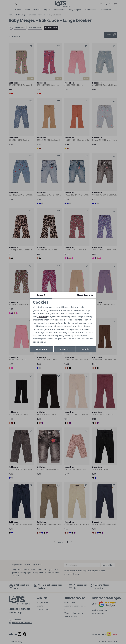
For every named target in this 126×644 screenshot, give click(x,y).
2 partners (42, 317)
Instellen (86, 349)
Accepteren (42, 349)
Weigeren (64, 349)
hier (91, 333)
